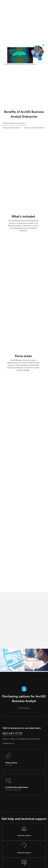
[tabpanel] (24, 167)
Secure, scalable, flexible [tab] (34, 128)
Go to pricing (24, 708)
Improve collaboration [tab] (12, 128)
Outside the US (8, 743)
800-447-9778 (12, 733)
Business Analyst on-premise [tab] (14, 123)
